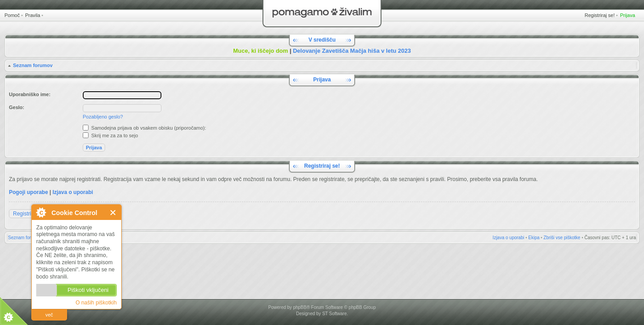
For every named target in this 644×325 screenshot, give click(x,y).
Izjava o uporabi (73, 192)
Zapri (113, 213)
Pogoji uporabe (28, 192)
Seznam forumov (33, 65)
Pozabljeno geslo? (103, 117)
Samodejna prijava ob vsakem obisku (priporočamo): (144, 128)
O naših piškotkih (96, 303)
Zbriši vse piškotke (562, 238)
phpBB (300, 307)
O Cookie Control (41, 212)
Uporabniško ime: (30, 94)
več (49, 315)
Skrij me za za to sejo (110, 135)
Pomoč (12, 15)
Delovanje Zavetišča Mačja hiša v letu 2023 (352, 51)
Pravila (33, 15)
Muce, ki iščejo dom (261, 51)
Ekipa (534, 238)
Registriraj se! (600, 15)
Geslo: (17, 107)
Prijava (627, 15)
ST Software (334, 314)
